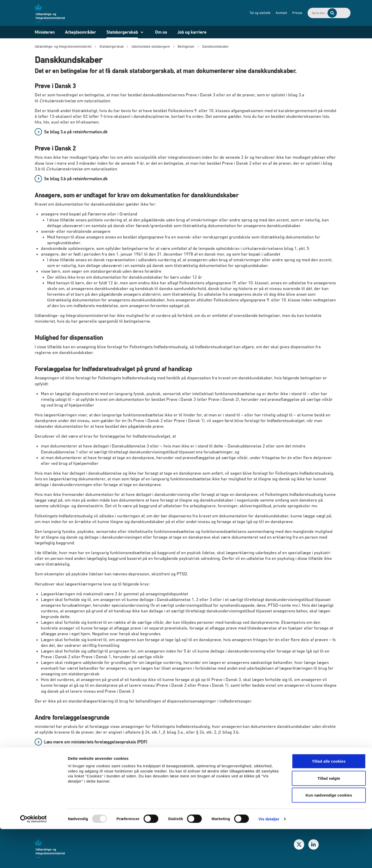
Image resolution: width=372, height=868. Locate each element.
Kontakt (257, 13)
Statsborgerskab (122, 32)
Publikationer (57, 786)
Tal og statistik (236, 13)
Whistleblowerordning (215, 776)
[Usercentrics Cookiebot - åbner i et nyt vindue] (34, 858)
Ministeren (45, 32)
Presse (273, 13)
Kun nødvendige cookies (329, 834)
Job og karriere (192, 32)
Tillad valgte (329, 817)
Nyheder (52, 776)
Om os (161, 32)
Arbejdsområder (80, 32)
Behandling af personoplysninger (225, 786)
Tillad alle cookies (329, 800)
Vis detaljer (269, 858)
